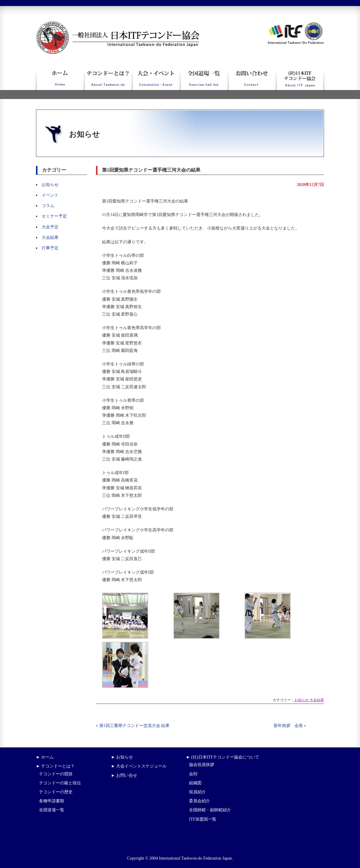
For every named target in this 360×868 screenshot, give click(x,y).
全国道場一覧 (52, 810)
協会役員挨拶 (202, 765)
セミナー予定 (54, 216)
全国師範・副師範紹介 (210, 810)
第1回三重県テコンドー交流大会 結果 (135, 726)
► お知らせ (122, 757)
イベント (50, 195)
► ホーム (45, 757)
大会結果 (50, 237)
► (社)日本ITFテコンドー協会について (223, 757)
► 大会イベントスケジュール (139, 766)
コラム (48, 206)
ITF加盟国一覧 (203, 819)
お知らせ (50, 185)
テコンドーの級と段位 (60, 783)
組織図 (195, 783)
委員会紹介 (199, 801)
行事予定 (50, 248)
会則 (193, 774)
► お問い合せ (124, 775)
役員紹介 (197, 792)
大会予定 (50, 227)
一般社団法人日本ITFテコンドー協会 (107, 25)
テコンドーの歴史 (56, 792)
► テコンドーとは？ (55, 766)
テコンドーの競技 (56, 774)
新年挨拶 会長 (288, 726)
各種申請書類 (52, 801)
